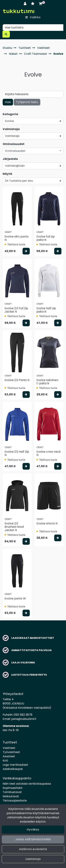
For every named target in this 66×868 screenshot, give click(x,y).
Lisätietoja (33, 859)
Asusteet (9, 756)
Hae (8, 102)
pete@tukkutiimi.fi (24, 719)
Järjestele (10, 159)
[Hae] (33, 28)
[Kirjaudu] (26, 4)
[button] (33, 151)
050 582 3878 (23, 715)
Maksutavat (11, 796)
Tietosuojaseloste (15, 801)
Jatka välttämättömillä (33, 839)
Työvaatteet (11, 752)
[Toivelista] (33, 4)
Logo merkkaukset (15, 765)
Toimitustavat (12, 792)
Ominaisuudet (14, 144)
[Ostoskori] (41, 4)
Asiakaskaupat (13, 769)
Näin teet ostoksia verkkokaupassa (27, 784)
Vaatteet (9, 748)
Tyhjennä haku (27, 102)
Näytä (7, 174)
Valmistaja (11, 129)
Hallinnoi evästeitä (33, 849)
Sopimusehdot (13, 788)
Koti (5, 761)
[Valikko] (33, 17)
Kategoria (10, 114)
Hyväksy (33, 829)
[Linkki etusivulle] (18, 11)
